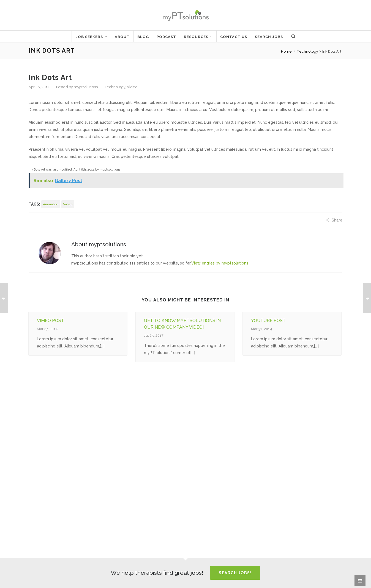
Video (132, 87)
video (68, 204)
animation (51, 204)
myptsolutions (86, 87)
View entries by (220, 263)
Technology (307, 51)
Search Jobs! (235, 573)
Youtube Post (268, 321)
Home (286, 51)
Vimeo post (51, 321)
